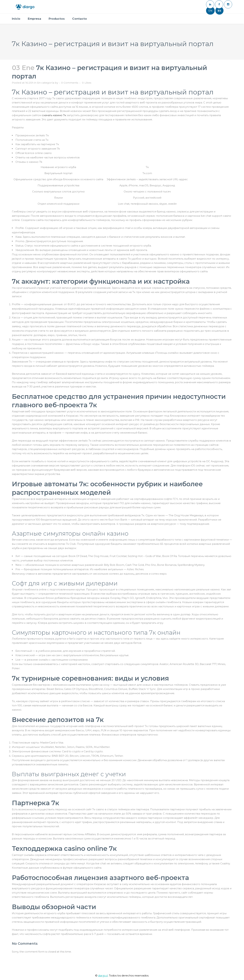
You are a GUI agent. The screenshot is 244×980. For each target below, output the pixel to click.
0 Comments (70, 83)
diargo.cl (103, 975)
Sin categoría (46, 83)
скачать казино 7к (54, 115)
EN (210, 11)
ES (219, 11)
